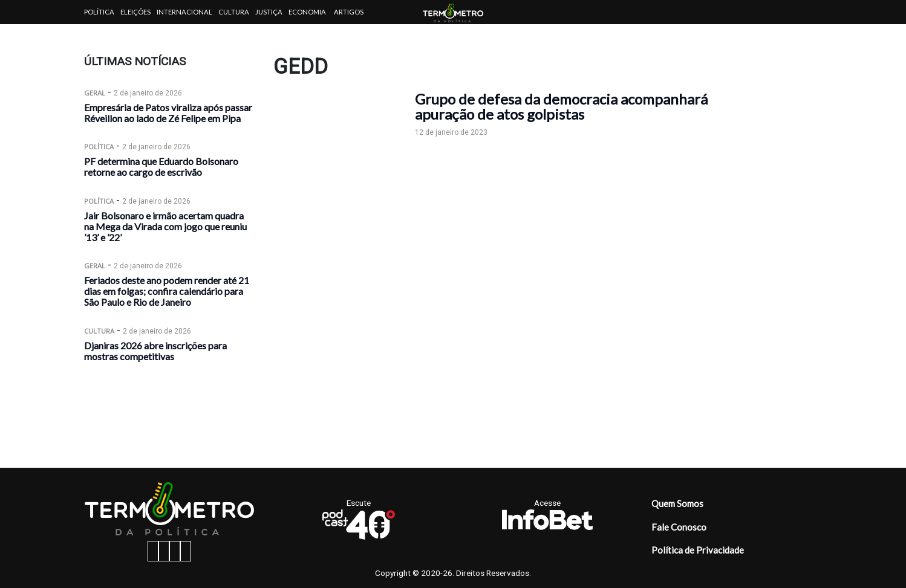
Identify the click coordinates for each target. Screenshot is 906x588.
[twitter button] (175, 551)
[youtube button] (186, 551)
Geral (95, 93)
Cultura (234, 12)
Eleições (135, 12)
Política (99, 12)
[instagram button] (164, 551)
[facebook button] (153, 551)
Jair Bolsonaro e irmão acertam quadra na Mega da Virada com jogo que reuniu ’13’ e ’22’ (165, 226)
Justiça (269, 12)
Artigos (349, 12)
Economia (307, 12)
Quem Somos (677, 503)
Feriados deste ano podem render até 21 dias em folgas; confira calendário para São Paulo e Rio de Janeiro (167, 291)
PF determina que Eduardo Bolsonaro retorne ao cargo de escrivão (161, 166)
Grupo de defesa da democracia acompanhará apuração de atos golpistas (561, 106)
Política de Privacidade (698, 550)
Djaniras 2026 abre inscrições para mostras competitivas (155, 351)
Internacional (184, 12)
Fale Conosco (679, 527)
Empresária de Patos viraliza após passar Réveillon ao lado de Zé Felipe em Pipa (168, 113)
